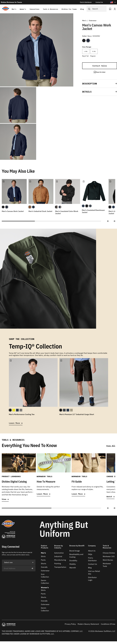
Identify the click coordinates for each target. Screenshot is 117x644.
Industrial (58, 556)
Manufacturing (60, 560)
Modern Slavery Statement (88, 624)
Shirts (43, 556)
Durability (73, 560)
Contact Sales (100, 66)
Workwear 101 (109, 556)
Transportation (60, 567)
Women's (23, 9)
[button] (100, 84)
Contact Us (93, 564)
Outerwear (45, 571)
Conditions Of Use (108, 624)
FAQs (90, 554)
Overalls (44, 567)
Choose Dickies (109, 553)
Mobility (73, 564)
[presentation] (19, 576)
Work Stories (108, 560)
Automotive (59, 553)
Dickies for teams (69, 9)
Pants (43, 560)
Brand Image (75, 551)
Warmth (73, 568)
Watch (111, 497)
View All (111, 446)
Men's (14, 9)
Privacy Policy (70, 624)
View (5, 499)
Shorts (44, 563)
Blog (82, 9)
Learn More (16, 423)
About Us (92, 551)
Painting (58, 563)
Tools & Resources (50, 9)
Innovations (34, 9)
